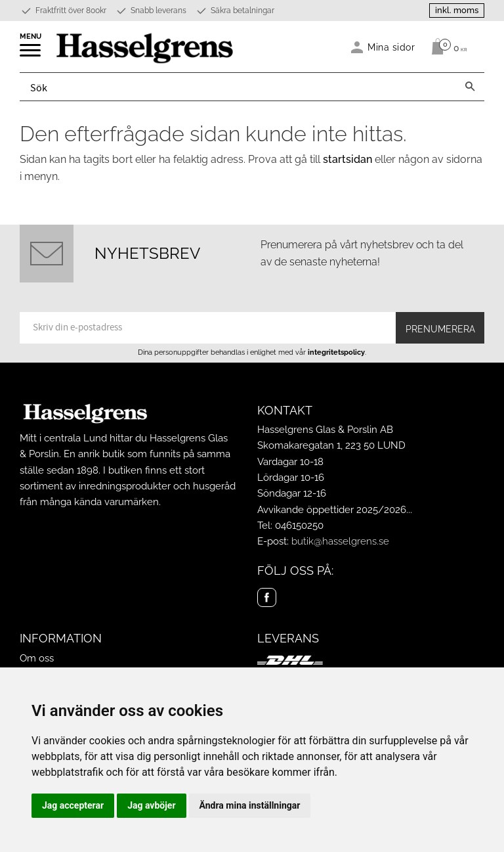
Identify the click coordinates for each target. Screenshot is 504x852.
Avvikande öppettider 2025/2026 (332, 510)
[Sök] (470, 87)
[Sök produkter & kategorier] (238, 87)
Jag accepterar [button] (73, 805)
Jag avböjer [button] (151, 805)
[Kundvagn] (446, 47)
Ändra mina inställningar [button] (250, 805)
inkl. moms (457, 10)
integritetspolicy (336, 352)
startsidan (347, 159)
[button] (31, 55)
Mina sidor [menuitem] (391, 47)
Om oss (37, 658)
